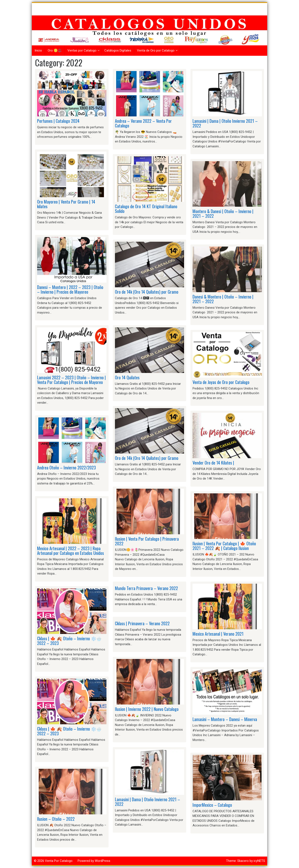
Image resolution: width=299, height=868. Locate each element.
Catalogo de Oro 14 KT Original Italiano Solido (146, 209)
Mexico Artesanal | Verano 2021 (218, 634)
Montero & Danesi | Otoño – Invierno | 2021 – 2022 (223, 214)
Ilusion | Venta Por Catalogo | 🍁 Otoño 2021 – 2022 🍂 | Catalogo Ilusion (224, 546)
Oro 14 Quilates (127, 377)
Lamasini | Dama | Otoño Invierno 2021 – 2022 (147, 802)
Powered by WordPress (94, 861)
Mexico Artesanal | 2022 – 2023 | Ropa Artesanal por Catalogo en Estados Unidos (71, 551)
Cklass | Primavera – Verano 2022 (142, 623)
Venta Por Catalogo (59, 861)
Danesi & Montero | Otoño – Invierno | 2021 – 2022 (223, 299)
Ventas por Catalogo (82, 50)
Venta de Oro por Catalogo (156, 50)
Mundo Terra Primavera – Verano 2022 (146, 588)
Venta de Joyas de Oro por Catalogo (221, 382)
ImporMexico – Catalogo (212, 805)
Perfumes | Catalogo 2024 (58, 121)
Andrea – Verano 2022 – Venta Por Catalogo (143, 123)
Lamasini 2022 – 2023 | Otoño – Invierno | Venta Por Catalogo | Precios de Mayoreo (71, 380)
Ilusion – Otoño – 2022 (56, 819)
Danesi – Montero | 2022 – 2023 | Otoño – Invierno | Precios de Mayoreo (70, 289)
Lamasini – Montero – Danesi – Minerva (225, 719)
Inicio (38, 50)
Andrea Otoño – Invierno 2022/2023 (66, 467)
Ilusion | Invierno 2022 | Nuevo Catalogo (147, 709)
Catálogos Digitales (118, 50)
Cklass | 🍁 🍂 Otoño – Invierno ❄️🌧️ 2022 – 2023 (69, 641)
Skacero (243, 861)
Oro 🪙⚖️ (55, 50)
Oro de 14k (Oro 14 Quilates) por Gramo (147, 292)
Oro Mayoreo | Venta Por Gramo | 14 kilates (66, 204)
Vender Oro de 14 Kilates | (213, 463)
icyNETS (259, 861)
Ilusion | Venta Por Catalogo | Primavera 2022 (147, 541)
